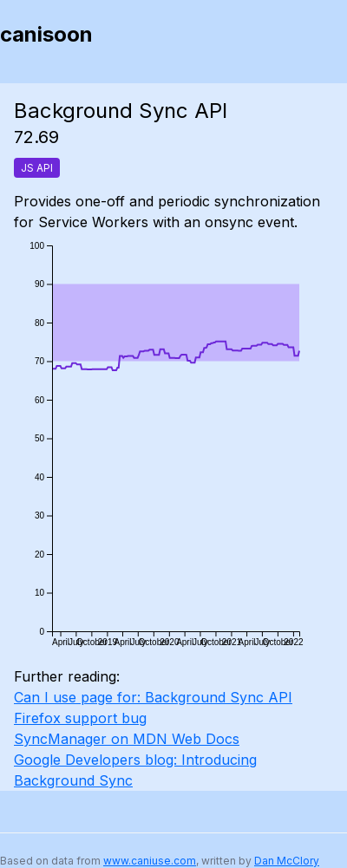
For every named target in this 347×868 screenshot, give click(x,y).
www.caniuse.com (150, 861)
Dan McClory (287, 861)
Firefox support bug (80, 718)
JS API (37, 168)
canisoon (46, 34)
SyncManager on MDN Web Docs (127, 739)
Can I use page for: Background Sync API (153, 697)
